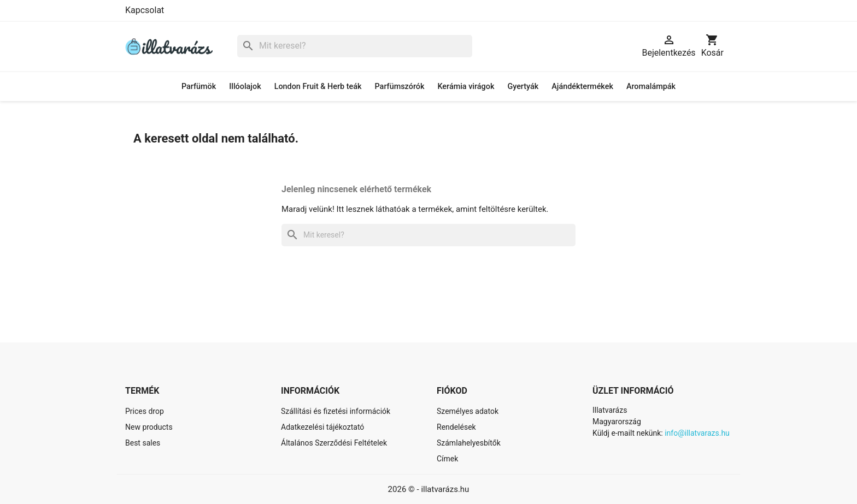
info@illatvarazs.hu (697, 433)
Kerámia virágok (466, 87)
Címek (447, 459)
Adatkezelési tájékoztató (322, 427)
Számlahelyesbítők (469, 443)
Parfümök (199, 87)
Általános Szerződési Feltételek (334, 443)
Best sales (143, 443)
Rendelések (456, 427)
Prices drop (145, 411)
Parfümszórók (400, 87)
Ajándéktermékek (582, 87)
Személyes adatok (468, 411)
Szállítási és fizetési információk (336, 411)
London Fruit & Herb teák (318, 87)
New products (149, 427)
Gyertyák (523, 87)
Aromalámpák (651, 87)
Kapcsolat (145, 10)
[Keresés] (355, 46)
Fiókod (452, 391)
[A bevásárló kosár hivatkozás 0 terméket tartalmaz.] (712, 46)
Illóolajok (245, 87)
